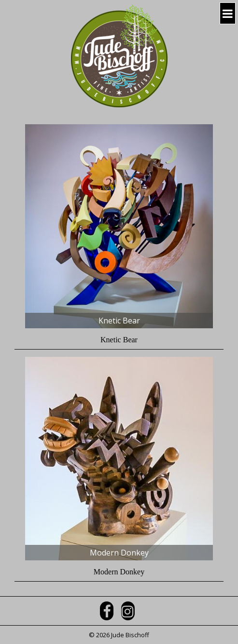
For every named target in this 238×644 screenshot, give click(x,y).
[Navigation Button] (228, 13)
